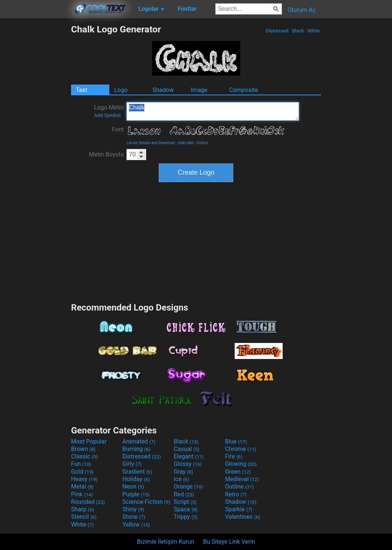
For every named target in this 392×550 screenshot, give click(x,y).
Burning (136, 449)
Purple (136, 494)
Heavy (84, 479)
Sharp (83, 509)
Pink (82, 494)
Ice (181, 479)
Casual (187, 449)
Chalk (213, 111)
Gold (82, 472)
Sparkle (239, 509)
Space (186, 509)
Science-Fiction (146, 502)
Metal (82, 487)
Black (298, 31)
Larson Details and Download (151, 143)
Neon (133, 487)
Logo (121, 90)
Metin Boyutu (106, 154)
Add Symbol (107, 115)
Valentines (243, 517)
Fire (234, 456)
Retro (236, 494)
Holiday (136, 479)
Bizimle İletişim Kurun (166, 542)
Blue (236, 441)
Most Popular (89, 441)
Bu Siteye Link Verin (229, 542)
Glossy (188, 464)
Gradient (137, 472)
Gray (183, 472)
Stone (134, 517)
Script (185, 502)
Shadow (163, 90)
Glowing (241, 464)
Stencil (84, 517)
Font (118, 129)
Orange (188, 487)
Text (81, 90)
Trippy (186, 517)
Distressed (277, 31)
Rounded (88, 502)
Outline (202, 143)
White (314, 31)
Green (238, 472)
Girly (132, 464)
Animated (139, 441)
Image (199, 90)
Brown (83, 449)
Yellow (136, 524)
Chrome (241, 449)
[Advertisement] (35, 136)
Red (184, 494)
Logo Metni (109, 111)
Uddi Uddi (186, 143)
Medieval (242, 479)
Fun (81, 464)
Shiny (133, 509)
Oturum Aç (302, 10)
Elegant (189, 456)
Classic (84, 456)
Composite (244, 90)
